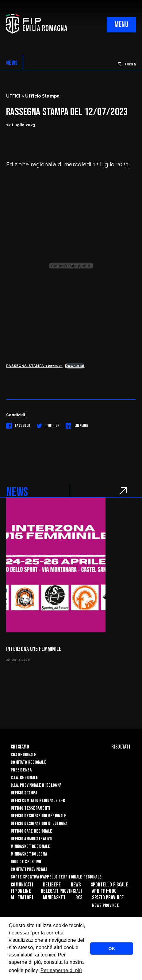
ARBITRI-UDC (104, 891)
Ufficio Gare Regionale (31, 831)
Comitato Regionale (29, 762)
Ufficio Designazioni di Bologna (39, 824)
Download (75, 366)
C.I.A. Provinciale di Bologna (36, 785)
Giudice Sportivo (26, 862)
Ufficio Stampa (24, 793)
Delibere (52, 885)
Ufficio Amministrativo (31, 839)
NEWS (12, 63)
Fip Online (21, 891)
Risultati (121, 747)
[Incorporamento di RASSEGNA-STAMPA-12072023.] (71, 266)
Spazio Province (108, 898)
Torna (127, 64)
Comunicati (22, 885)
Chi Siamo (20, 747)
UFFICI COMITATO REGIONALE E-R (38, 801)
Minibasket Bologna (29, 854)
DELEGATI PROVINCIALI (61, 891)
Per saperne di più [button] (61, 970)
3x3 (79, 898)
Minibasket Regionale (31, 847)
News (76, 885)
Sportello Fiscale (109, 885)
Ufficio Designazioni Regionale (38, 816)
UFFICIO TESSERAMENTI (31, 808)
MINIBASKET (54, 898)
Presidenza (21, 770)
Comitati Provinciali (29, 869)
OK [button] (112, 949)
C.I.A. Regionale (24, 778)
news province (106, 906)
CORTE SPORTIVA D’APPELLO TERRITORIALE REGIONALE (56, 877)
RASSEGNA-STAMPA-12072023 (34, 366)
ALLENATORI (22, 898)
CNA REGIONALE (24, 755)
